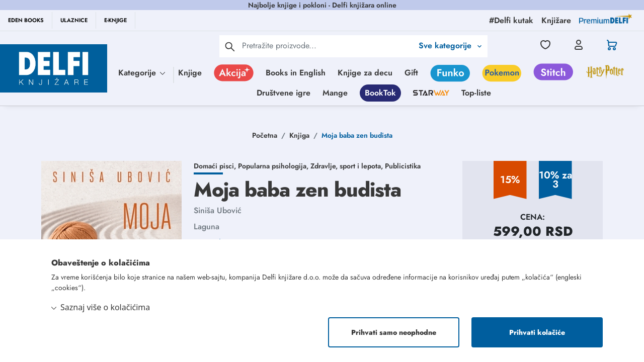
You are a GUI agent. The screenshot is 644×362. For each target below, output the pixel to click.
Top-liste (476, 93)
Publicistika (403, 166)
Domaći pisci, (216, 166)
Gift (411, 73)
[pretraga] (230, 46)
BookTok (380, 93)
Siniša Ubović (218, 210)
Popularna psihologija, (274, 166)
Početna (265, 135)
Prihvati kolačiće (537, 332)
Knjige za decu (365, 73)
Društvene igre (284, 93)
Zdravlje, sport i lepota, (348, 166)
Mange (335, 93)
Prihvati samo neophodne (394, 332)
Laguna (207, 227)
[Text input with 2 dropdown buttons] (328, 46)
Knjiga (299, 135)
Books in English (296, 73)
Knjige (190, 73)
